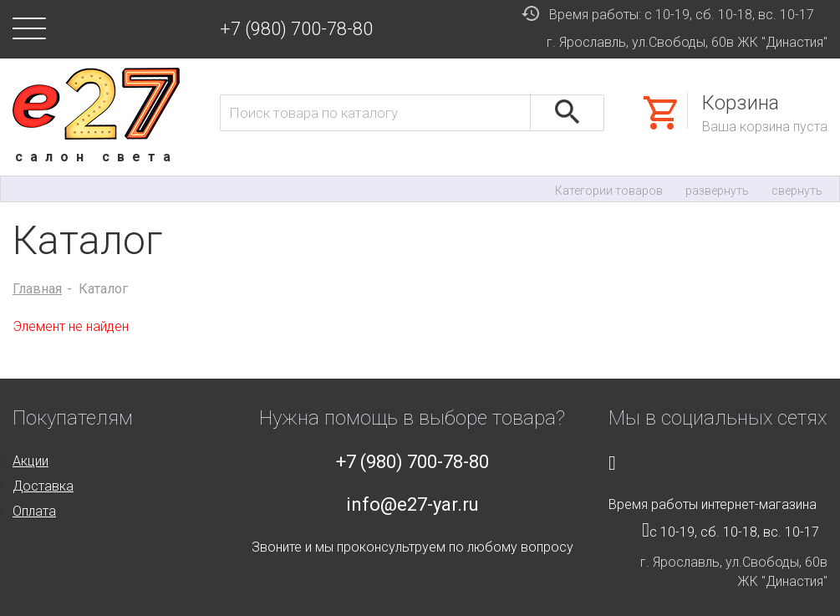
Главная (37, 289)
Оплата (34, 511)
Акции (31, 461)
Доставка (43, 486)
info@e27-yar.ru (412, 504)
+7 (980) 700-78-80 (296, 29)
